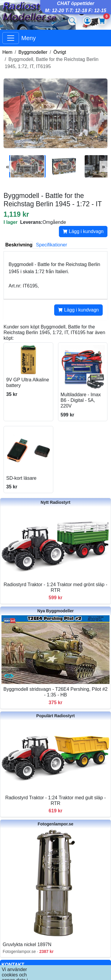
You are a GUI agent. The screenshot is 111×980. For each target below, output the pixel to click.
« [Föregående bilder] (8, 166)
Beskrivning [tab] (19, 245)
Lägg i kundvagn (83, 231)
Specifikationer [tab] (52, 245)
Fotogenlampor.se (55, 824)
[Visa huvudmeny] (11, 38)
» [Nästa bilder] (103, 166)
